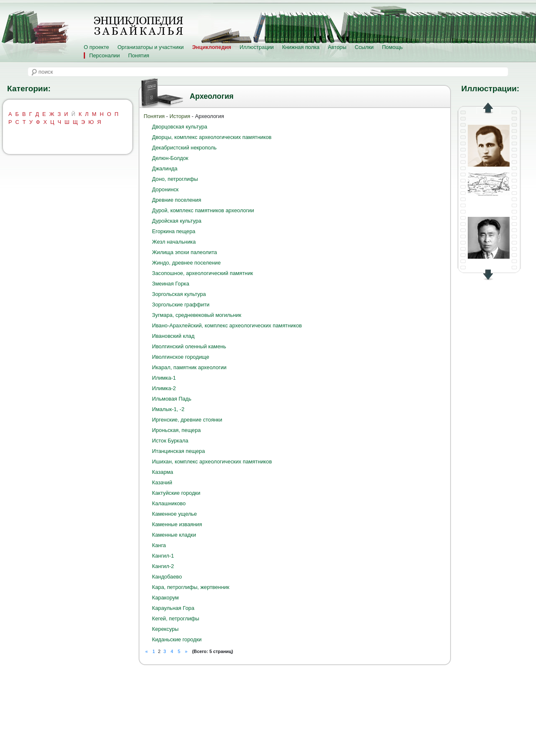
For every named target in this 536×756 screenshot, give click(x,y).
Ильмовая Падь (172, 399)
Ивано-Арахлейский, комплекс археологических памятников (227, 325)
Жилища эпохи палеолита (184, 252)
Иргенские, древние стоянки (187, 420)
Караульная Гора (173, 608)
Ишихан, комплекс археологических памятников (212, 462)
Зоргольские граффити (181, 305)
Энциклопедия (212, 47)
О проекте (96, 47)
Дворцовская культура (180, 127)
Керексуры (165, 629)
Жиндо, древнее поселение (186, 263)
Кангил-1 (163, 556)
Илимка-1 (164, 378)
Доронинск (165, 189)
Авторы (337, 47)
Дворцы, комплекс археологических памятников (212, 137)
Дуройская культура (177, 221)
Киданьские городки (177, 639)
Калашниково (169, 503)
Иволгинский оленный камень (189, 346)
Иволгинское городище (181, 357)
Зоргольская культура (179, 294)
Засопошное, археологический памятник (202, 273)
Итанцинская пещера (178, 451)
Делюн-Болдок (170, 158)
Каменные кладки (174, 535)
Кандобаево (167, 577)
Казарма (162, 472)
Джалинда (165, 168)
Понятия (139, 55)
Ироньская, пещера (176, 430)
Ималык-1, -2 (168, 409)
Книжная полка (301, 47)
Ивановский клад (173, 336)
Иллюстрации (257, 47)
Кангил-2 (163, 566)
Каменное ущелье (174, 514)
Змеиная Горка (171, 284)
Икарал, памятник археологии (189, 367)
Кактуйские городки (176, 493)
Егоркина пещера (174, 231)
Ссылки (364, 47)
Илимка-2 (164, 388)
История (180, 116)
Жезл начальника (174, 242)
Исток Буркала (170, 441)
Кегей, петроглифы (176, 618)
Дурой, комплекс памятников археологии (203, 210)
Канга (159, 545)
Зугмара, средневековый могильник (197, 315)
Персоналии (104, 55)
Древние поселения (177, 200)
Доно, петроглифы (175, 179)
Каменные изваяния (177, 524)
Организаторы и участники (150, 47)
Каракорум (165, 598)
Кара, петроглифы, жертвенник (191, 587)
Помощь (392, 47)
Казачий (162, 482)
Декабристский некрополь (184, 148)
